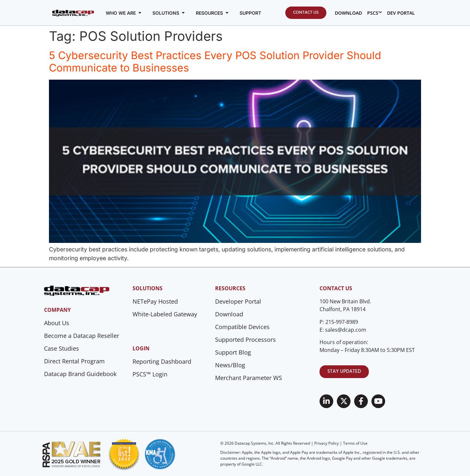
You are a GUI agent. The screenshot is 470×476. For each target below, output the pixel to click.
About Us (57, 323)
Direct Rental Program (74, 361)
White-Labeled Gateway (165, 314)
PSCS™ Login (150, 374)
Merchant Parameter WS (249, 378)
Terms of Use (355, 443)
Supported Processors (245, 340)
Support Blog (233, 352)
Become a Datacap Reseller (82, 336)
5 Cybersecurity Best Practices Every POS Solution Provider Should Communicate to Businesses (215, 62)
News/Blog (230, 365)
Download (229, 314)
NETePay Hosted (155, 301)
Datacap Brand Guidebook (80, 374)
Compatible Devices (242, 327)
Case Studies (62, 348)
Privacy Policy (327, 443)
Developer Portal (238, 301)
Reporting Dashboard (162, 361)
